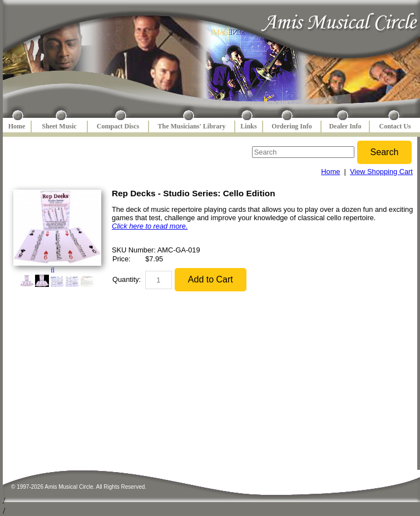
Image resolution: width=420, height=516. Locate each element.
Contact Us (395, 126)
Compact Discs (118, 126)
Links (248, 126)
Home (17, 126)
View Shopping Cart (381, 172)
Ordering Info (291, 126)
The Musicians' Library (191, 126)
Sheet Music (59, 126)
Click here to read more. (150, 226)
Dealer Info (345, 126)
